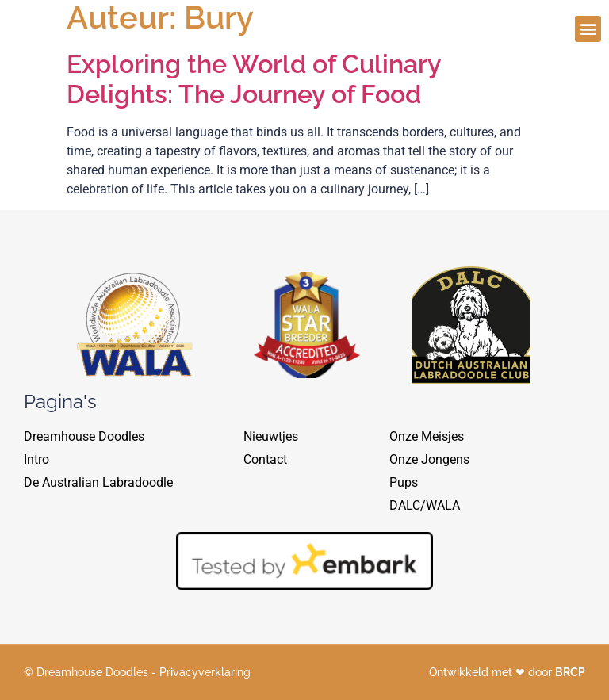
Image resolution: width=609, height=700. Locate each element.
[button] (588, 25)
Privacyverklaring (205, 672)
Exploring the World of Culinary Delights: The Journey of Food (254, 79)
